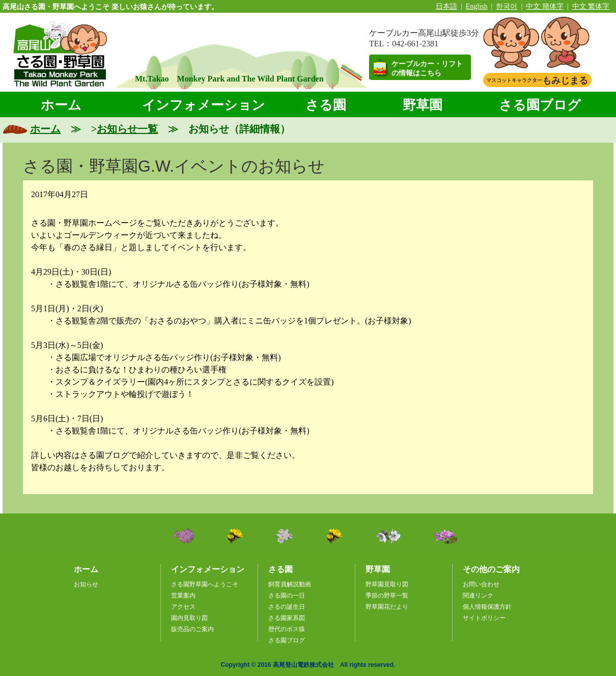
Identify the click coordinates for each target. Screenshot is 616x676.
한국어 (507, 6)
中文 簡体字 (545, 6)
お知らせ (86, 584)
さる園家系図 (287, 618)
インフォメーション (204, 105)
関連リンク (478, 596)
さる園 (326, 105)
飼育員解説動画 (290, 584)
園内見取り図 (189, 618)
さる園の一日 (287, 596)
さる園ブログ (540, 105)
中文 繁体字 (591, 6)
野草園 (423, 105)
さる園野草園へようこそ (205, 584)
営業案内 (183, 596)
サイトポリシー (484, 618)
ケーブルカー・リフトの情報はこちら (427, 69)
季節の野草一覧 (387, 596)
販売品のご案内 (192, 629)
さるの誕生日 (287, 607)
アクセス (183, 607)
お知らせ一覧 (127, 129)
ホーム (61, 105)
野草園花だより (387, 607)
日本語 (446, 6)
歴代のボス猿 (287, 629)
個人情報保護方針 (487, 607)
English (477, 6)
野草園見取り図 (387, 584)
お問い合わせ (481, 584)
